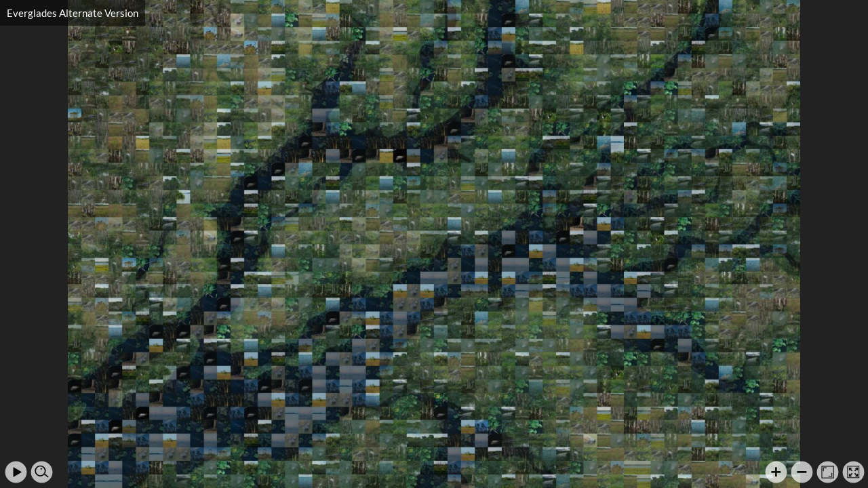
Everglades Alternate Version (73, 13)
